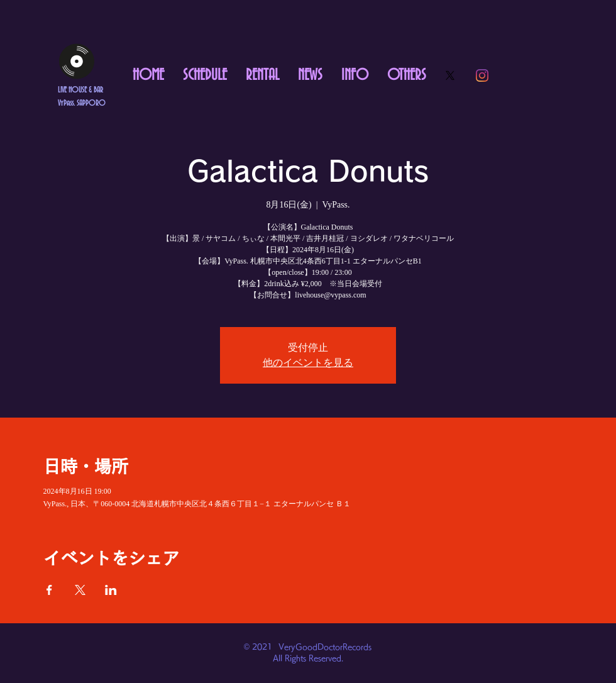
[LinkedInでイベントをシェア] (111, 590)
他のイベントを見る (308, 363)
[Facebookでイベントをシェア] (49, 590)
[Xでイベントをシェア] (80, 590)
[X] (450, 75)
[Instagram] (482, 75)
